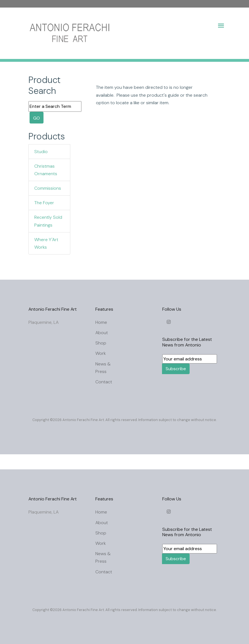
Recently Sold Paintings (48, 221)
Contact (104, 382)
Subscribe (176, 369)
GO (37, 118)
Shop (101, 343)
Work (101, 353)
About (102, 333)
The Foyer (44, 203)
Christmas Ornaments (46, 170)
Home (101, 322)
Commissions (48, 188)
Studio (41, 152)
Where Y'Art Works (46, 243)
